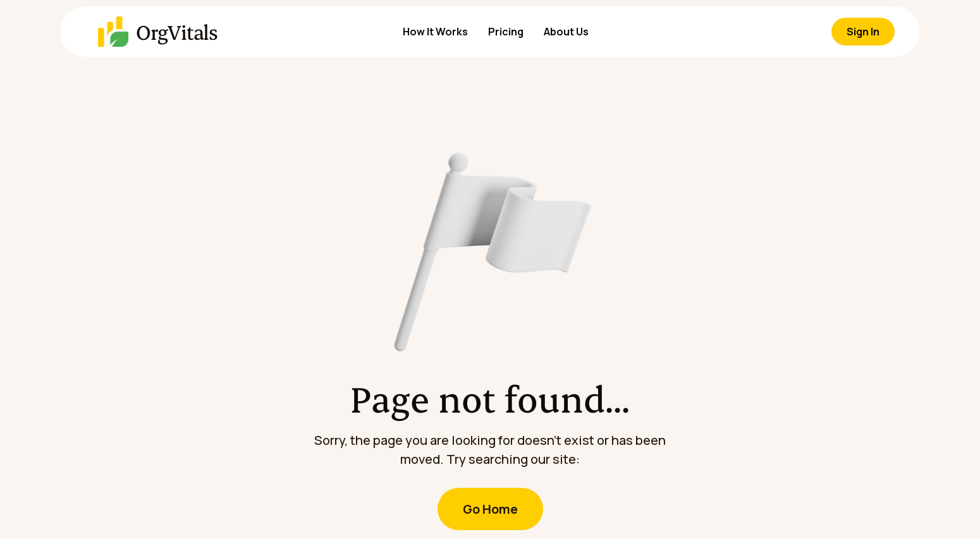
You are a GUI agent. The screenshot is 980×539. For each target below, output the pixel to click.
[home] (133, 32)
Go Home (490, 509)
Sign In (863, 32)
